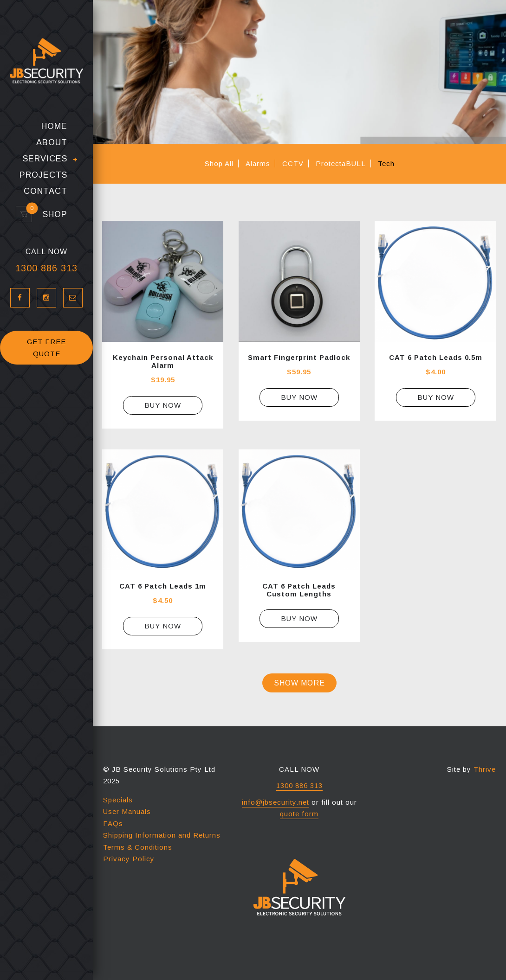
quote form (299, 814)
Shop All (219, 163)
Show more (299, 683)
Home (54, 126)
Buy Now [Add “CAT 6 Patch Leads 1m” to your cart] (163, 626)
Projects (43, 175)
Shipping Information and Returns (162, 835)
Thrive (485, 769)
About (52, 143)
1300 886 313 (46, 268)
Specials (118, 800)
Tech (386, 163)
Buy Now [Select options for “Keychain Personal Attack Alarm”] (163, 405)
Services (45, 159)
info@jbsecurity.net (276, 802)
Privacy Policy (129, 859)
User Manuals (127, 811)
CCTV (293, 163)
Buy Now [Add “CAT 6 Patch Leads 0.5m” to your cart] (436, 397)
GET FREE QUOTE (46, 348)
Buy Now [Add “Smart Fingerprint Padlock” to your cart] (299, 397)
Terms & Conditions (138, 847)
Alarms (258, 163)
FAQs (113, 823)
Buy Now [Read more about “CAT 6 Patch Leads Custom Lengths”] (299, 618)
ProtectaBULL (341, 163)
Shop (51, 215)
